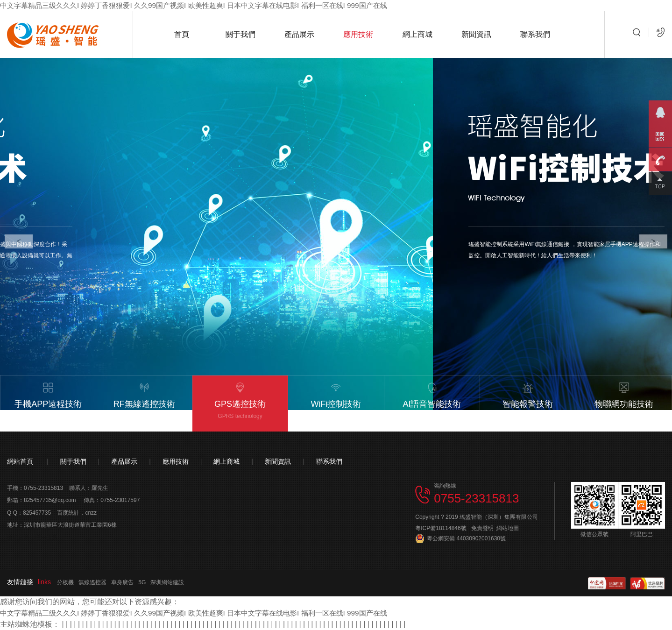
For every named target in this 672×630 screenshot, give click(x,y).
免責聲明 (482, 528)
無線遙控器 (92, 582)
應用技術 (358, 34)
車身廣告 (122, 582)
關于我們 (241, 34)
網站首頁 (20, 461)
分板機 (65, 582)
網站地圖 (508, 528)
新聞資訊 (476, 34)
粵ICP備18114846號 (441, 528)
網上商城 (417, 34)
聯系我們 (535, 34)
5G (142, 582)
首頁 (182, 34)
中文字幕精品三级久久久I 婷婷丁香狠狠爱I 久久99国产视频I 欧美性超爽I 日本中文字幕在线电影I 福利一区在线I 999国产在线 (206, 5)
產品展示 (299, 34)
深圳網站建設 (167, 582)
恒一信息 (46, 538)
